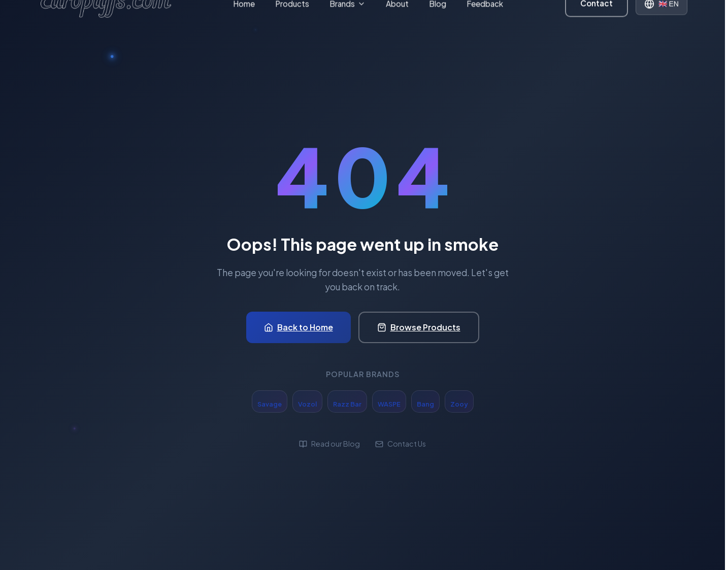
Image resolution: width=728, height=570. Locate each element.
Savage (270, 404)
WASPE (389, 404)
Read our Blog (329, 444)
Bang (425, 404)
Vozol (307, 404)
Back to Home (299, 327)
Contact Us (401, 444)
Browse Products (419, 327)
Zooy (459, 404)
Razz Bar (347, 404)
